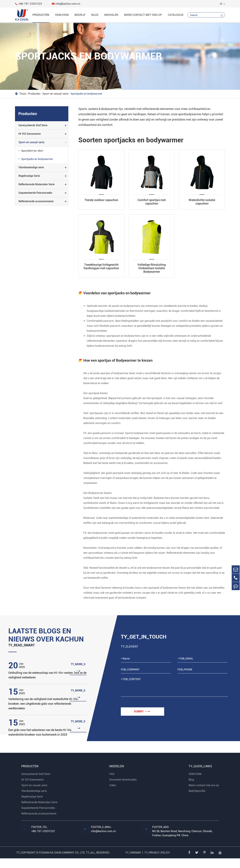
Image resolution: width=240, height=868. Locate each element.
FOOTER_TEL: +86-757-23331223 (43, 839)
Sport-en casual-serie (55, 94)
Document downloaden (123, 789)
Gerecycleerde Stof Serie (33, 125)
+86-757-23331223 (28, 4)
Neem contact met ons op (143, 15)
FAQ (112, 784)
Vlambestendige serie (31, 167)
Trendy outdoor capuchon (101, 200)
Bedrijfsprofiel (197, 801)
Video (113, 795)
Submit (142, 712)
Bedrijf (80, 15)
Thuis (23, 94)
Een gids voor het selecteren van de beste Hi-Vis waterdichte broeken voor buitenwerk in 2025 (40, 742)
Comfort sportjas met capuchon (152, 202)
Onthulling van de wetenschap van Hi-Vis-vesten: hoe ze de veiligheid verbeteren (47, 685)
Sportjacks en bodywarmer (86, 94)
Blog (95, 15)
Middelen (111, 15)
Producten (41, 15)
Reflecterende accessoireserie (36, 201)
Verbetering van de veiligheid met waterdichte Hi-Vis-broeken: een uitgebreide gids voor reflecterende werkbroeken (44, 713)
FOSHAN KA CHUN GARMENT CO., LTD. (62, 862)
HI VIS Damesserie (30, 134)
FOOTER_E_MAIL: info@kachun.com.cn (103, 839)
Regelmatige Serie (29, 176)
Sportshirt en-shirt (31, 150)
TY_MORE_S (78, 678)
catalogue (176, 15)
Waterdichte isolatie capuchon (202, 202)
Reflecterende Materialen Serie (36, 184)
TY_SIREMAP (133, 862)
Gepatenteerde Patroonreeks (35, 193)
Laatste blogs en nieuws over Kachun (41, 640)
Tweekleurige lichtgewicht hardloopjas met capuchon (101, 266)
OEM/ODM (62, 15)
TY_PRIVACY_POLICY (157, 862)
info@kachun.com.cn (66, 4)
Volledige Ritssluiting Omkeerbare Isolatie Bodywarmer (152, 268)
